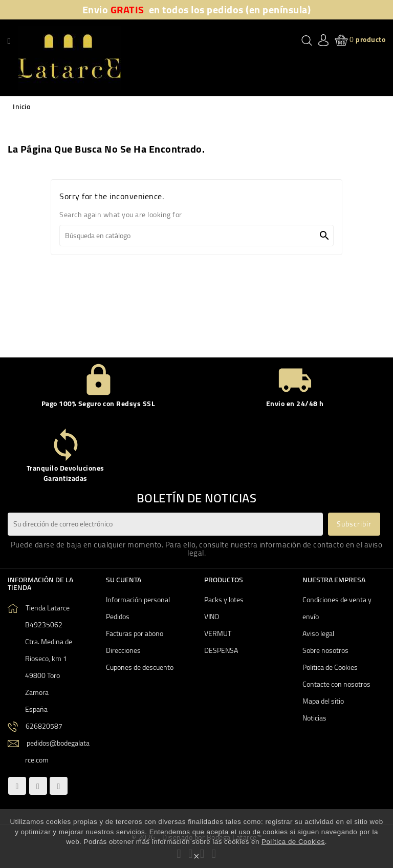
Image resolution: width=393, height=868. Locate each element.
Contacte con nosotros (336, 684)
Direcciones (123, 650)
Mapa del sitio (323, 701)
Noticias (314, 718)
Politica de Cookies (330, 667)
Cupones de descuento (140, 667)
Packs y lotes (224, 600)
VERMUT (218, 633)
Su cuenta (124, 580)
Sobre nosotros (325, 650)
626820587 (44, 726)
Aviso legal (318, 633)
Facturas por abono (135, 633)
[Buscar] (196, 236)
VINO (212, 617)
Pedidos (118, 617)
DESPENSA (221, 650)
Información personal (138, 600)
